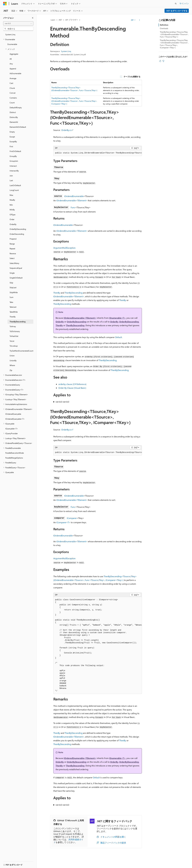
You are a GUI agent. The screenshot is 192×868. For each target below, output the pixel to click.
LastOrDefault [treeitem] (15, 185)
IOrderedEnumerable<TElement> (72, 200)
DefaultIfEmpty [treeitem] (16, 108)
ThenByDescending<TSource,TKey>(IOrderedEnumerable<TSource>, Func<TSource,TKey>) (174, 34)
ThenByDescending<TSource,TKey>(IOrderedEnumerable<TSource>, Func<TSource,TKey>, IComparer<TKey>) (74, 101)
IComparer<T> (63, 522)
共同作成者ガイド (68, 841)
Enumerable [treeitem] (12, 44)
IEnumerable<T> (117, 318)
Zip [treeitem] (11, 370)
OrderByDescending (77, 322)
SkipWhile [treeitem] (14, 292)
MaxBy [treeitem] (12, 200)
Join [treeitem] (11, 176)
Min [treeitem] (11, 205)
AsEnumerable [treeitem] (15, 73)
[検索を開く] (176, 4)
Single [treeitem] (12, 273)
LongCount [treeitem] (14, 190)
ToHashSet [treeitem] (14, 336)
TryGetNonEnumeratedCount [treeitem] (21, 351)
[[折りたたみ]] (33, 18)
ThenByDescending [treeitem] (18, 322)
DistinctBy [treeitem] (14, 117)
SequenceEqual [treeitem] (16, 268)
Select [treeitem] (12, 258)
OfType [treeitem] (12, 215)
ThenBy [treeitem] (13, 317)
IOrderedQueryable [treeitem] (13, 414)
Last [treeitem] (11, 180)
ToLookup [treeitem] (14, 346)
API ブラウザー (72, 20)
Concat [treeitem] (13, 93)
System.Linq (66, 51)
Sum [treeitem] (11, 297)
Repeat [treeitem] (12, 249)
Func (73, 207)
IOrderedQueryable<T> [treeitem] (15, 419)
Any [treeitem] (11, 64)
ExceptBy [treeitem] (13, 141)
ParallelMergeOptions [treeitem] (14, 458)
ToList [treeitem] (12, 341)
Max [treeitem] (11, 195)
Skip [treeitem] (11, 283)
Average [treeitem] (13, 78)
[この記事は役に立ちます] (160, 61)
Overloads (164, 28)
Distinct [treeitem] (13, 112)
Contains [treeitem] (13, 98)
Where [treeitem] (12, 365)
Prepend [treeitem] (13, 239)
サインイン (184, 3)
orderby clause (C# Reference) (72, 384)
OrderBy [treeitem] (13, 224)
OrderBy (60, 322)
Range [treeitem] (12, 244)
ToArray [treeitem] (13, 326)
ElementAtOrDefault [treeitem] (18, 127)
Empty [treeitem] (12, 132)
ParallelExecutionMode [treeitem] (15, 453)
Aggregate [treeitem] (14, 54)
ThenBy (57, 293)
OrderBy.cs (66, 130)
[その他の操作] (140, 20)
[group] (98, 153)
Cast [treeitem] (11, 83)
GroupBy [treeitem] (13, 156)
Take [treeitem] (11, 302)
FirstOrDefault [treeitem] (15, 151)
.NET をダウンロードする (177, 11)
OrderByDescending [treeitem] (18, 229)
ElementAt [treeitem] (14, 122)
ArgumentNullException (64, 248)
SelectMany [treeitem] (14, 263)
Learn (53, 20)
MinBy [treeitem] (12, 210)
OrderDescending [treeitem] (17, 234)
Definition (164, 25)
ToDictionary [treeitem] (15, 331)
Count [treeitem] (12, 103)
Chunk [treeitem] (12, 88)
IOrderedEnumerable (74, 196)
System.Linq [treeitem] (10, 34)
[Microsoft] (5, 4)
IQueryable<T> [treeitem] (12, 429)
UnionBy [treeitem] (13, 360)
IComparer (72, 518)
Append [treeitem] (13, 69)
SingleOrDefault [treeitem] (16, 278)
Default (119, 337)
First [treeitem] (11, 146)
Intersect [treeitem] (13, 166)
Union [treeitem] (12, 356)
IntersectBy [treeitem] (14, 171)
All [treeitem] (11, 59)
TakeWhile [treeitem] (14, 312)
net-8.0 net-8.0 (62, 402)
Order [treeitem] (12, 219)
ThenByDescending (74, 293)
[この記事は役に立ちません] (163, 61)
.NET (60, 20)
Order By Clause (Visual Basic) (72, 388)
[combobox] (18, 23)
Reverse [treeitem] (13, 253)
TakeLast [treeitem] (13, 307)
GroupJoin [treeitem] (14, 161)
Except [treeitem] (12, 137)
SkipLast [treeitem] (13, 287)
